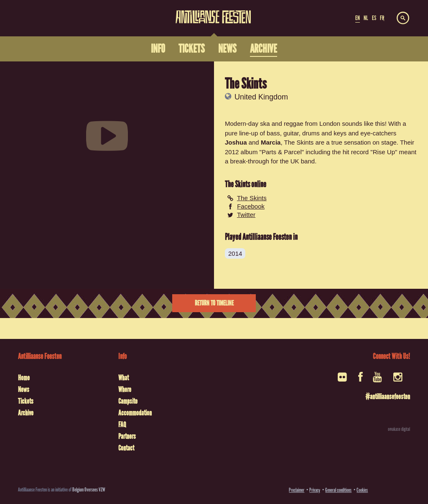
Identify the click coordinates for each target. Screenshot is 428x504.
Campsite (128, 401)
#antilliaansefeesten (388, 397)
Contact (126, 448)
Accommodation (135, 413)
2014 (235, 253)
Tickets (26, 401)
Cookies (362, 490)
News (24, 389)
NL (366, 18)
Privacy (315, 490)
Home (24, 378)
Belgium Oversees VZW (89, 490)
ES (374, 18)
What (124, 378)
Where (125, 389)
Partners (127, 436)
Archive (26, 413)
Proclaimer (297, 490)
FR (382, 18)
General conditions (338, 490)
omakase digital (399, 429)
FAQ (122, 425)
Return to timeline (214, 303)
